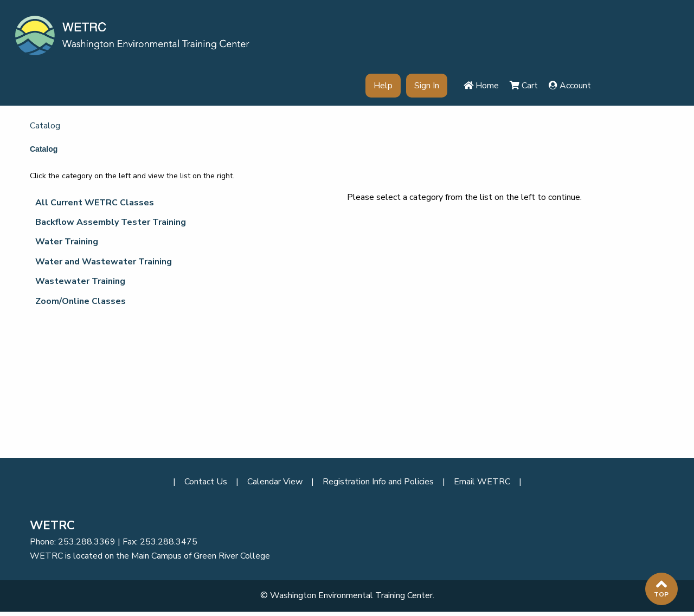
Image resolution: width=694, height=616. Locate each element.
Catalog (45, 126)
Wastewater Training (80, 281)
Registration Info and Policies (378, 482)
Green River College (232, 556)
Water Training (67, 242)
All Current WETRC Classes (95, 203)
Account (570, 86)
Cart (524, 86)
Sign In (427, 86)
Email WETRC (482, 482)
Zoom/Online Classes (81, 301)
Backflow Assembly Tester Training (111, 222)
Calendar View (275, 482)
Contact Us (206, 482)
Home (481, 86)
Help (383, 86)
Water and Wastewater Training (104, 262)
